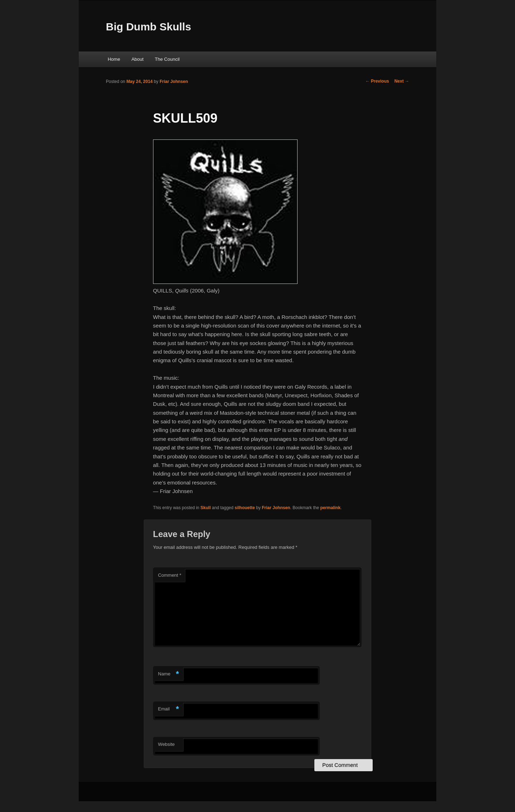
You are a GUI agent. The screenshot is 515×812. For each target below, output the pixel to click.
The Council (167, 59)
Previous (377, 81)
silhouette (245, 508)
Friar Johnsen (174, 82)
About (137, 59)
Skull (206, 508)
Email (169, 709)
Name (169, 674)
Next (402, 81)
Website (166, 744)
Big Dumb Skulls (148, 27)
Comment (170, 575)
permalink (330, 508)
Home (114, 59)
